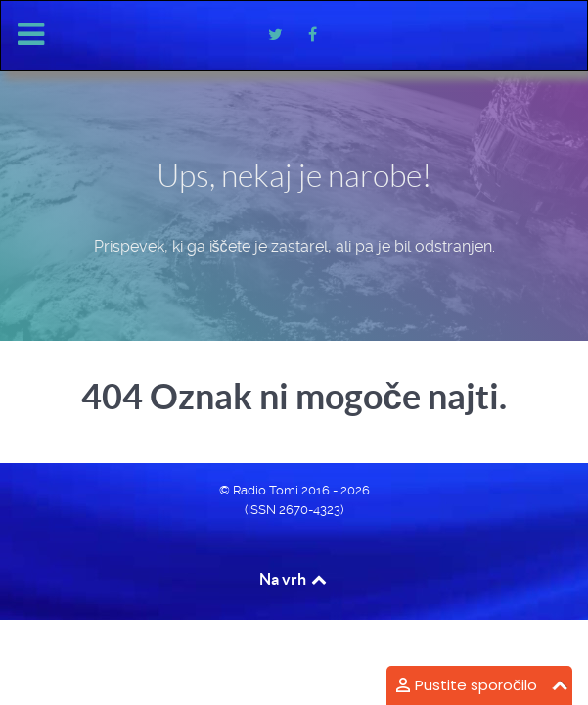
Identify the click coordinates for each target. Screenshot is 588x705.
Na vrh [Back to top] (294, 579)
